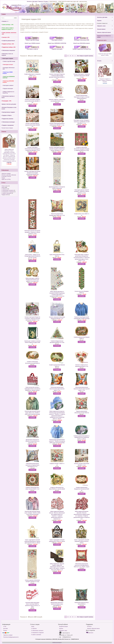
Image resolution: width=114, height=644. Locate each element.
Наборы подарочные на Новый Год (8, 92)
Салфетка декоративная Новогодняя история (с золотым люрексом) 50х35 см (82, 97)
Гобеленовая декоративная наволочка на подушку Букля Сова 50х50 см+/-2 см (32, 465)
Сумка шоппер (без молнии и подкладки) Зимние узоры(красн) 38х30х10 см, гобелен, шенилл (32, 389)
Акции (3, 187)
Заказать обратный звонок (104, 32)
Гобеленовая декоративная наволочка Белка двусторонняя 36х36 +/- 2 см (57, 389)
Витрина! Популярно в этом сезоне (9, 108)
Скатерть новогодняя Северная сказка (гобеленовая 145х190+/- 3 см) (32, 101)
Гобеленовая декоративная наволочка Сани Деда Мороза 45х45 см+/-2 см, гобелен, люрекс (82, 565)
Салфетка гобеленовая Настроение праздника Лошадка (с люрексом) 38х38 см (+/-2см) (82, 149)
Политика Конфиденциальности (11, 637)
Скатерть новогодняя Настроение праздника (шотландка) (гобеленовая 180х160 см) (32, 173)
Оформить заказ (105, 26)
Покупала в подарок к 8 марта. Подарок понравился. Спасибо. (105, 80)
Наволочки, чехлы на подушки (7, 54)
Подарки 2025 (5, 195)
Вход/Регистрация (63, 626)
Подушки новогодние (8, 89)
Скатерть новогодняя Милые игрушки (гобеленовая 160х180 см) (32, 125)
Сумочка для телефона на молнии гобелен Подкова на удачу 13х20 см (32, 342)
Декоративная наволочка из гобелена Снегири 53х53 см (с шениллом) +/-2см (32, 441)
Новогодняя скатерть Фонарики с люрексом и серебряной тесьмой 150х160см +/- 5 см (82, 122)
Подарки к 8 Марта (7, 115)
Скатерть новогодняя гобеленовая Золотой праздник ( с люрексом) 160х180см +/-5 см (32, 149)
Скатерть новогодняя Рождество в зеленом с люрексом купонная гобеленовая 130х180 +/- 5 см (32, 319)
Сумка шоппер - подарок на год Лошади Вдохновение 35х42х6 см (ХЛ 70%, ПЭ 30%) (32, 256)
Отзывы (46, 1)
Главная (4, 14)
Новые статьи (5, 186)
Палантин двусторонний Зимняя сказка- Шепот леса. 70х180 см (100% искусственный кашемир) (32, 413)
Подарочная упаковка (7, 119)
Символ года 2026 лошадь (9, 61)
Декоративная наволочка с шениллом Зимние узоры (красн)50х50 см (57, 604)
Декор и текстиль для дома (9, 104)
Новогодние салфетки (8, 85)
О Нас (5, 626)
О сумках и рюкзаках (6, 193)
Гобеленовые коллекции (8, 122)
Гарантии (40, 1)
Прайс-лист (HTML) (6, 179)
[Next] (75, 56)
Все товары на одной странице (85, 56)
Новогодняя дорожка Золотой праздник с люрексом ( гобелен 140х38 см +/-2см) (82, 191)
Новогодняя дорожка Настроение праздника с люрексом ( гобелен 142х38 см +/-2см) (32, 232)
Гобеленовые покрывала (8, 50)
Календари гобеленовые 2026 (9, 68)
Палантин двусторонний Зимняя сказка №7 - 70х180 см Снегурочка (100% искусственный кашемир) (57, 441)
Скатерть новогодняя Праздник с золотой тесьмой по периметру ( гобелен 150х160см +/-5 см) (57, 149)
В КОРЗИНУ (32, 79)
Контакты (29, 1)
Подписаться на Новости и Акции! (104, 36)
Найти (15, 18)
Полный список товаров (7, 128)
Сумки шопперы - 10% (7, 25)
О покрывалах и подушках (8, 192)
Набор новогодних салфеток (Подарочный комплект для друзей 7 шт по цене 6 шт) (32, 280)
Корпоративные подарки (8, 112)
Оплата (5, 631)
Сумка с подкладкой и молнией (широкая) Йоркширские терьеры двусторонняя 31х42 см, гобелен (32, 541)
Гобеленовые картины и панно (8, 97)
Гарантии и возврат (6, 173)
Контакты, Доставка (105, 17)
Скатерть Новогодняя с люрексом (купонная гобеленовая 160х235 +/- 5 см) (82, 76)
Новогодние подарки (7, 58)
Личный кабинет (105, 29)
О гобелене (4, 189)
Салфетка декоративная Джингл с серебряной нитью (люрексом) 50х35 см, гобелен (82, 437)
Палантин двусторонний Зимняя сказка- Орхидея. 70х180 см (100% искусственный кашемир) (32, 513)
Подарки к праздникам (8, 125)
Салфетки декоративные (8, 41)
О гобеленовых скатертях (8, 190)
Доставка (35, 1)
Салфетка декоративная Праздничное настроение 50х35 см (82, 489)
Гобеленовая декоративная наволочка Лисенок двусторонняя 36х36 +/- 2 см (82, 389)
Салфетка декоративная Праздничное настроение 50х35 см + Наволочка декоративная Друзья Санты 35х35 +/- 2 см (82, 258)
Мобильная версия (57, 643)
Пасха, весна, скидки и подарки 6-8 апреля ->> (8, 29)
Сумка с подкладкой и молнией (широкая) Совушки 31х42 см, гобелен (82, 541)
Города (3, 178)
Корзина (105, 21)
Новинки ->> (5, 21)
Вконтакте (90, 633)
